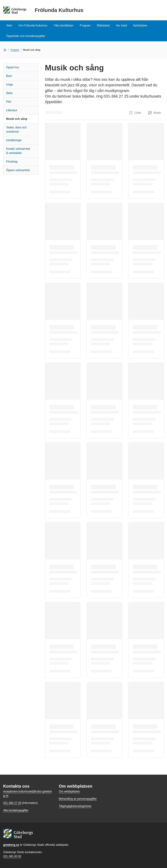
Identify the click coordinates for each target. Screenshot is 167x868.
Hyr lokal (121, 25)
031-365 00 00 (12, 856)
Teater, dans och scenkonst (16, 130)
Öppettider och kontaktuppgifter (26, 36)
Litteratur (12, 110)
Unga (9, 85)
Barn (9, 76)
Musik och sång (17, 119)
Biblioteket (103, 25)
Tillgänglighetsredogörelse (75, 806)
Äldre (9, 93)
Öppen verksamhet (18, 170)
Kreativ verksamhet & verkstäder (18, 151)
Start (9, 25)
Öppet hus (13, 67)
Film (9, 102)
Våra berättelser (64, 25)
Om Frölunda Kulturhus (33, 25)
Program (85, 25)
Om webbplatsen (69, 791)
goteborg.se (11, 845)
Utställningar (14, 140)
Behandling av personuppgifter (78, 799)
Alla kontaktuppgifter (16, 810)
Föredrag (12, 162)
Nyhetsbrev (140, 25)
